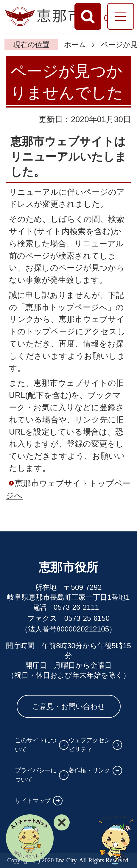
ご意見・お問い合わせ (69, 706)
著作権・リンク (89, 770)
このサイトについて (36, 745)
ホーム (75, 45)
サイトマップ (33, 801)
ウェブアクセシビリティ (89, 745)
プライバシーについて (36, 775)
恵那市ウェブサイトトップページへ (68, 489)
